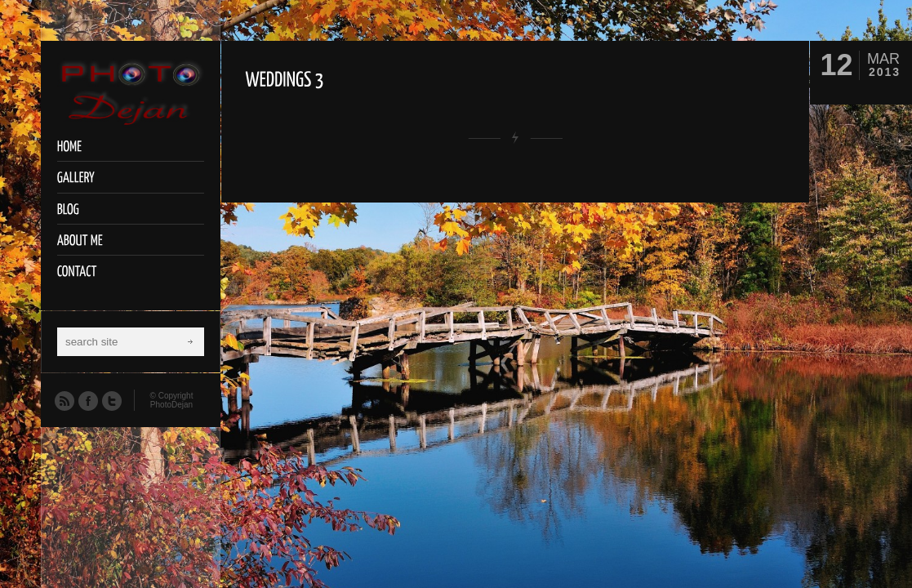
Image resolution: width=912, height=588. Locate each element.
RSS (64, 400)
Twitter (111, 400)
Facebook (87, 400)
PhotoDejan (171, 405)
